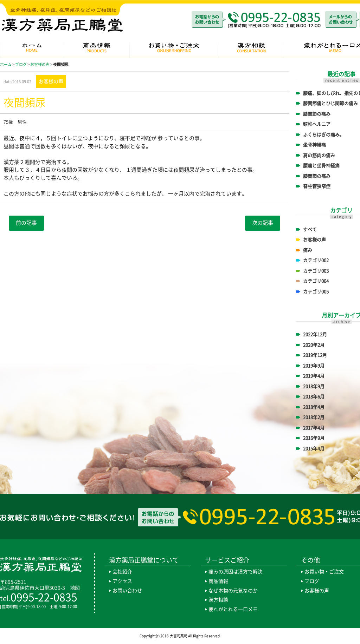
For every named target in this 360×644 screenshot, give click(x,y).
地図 (75, 588)
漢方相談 (218, 600)
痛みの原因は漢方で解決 (236, 572)
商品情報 (218, 581)
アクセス (122, 581)
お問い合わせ (127, 591)
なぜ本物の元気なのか (233, 591)
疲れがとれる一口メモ (233, 609)
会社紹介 (122, 572)
